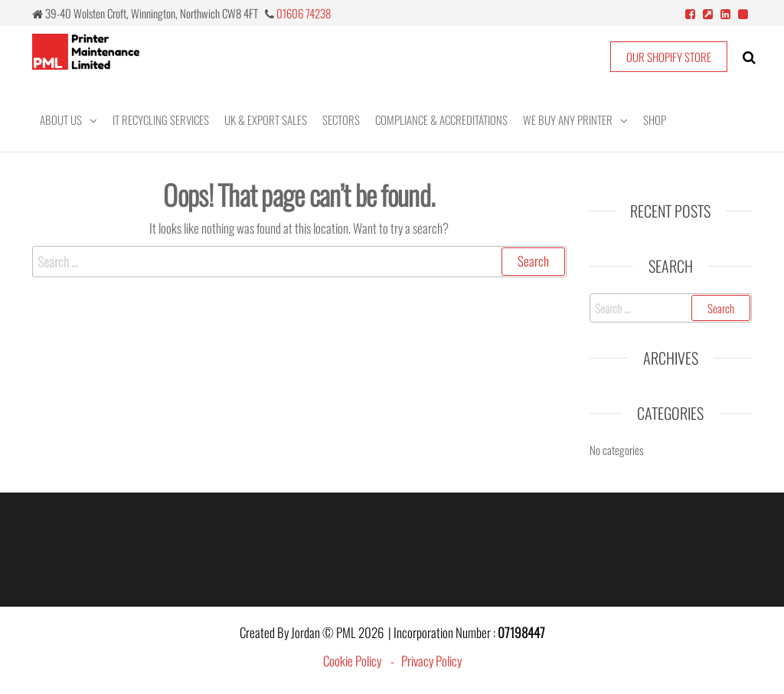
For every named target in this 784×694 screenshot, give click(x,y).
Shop (655, 119)
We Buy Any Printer (568, 119)
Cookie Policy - (362, 661)
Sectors (341, 119)
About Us (61, 119)
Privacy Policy (431, 661)
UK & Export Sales (266, 119)
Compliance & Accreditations (441, 119)
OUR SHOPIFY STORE (669, 57)
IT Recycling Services (161, 119)
